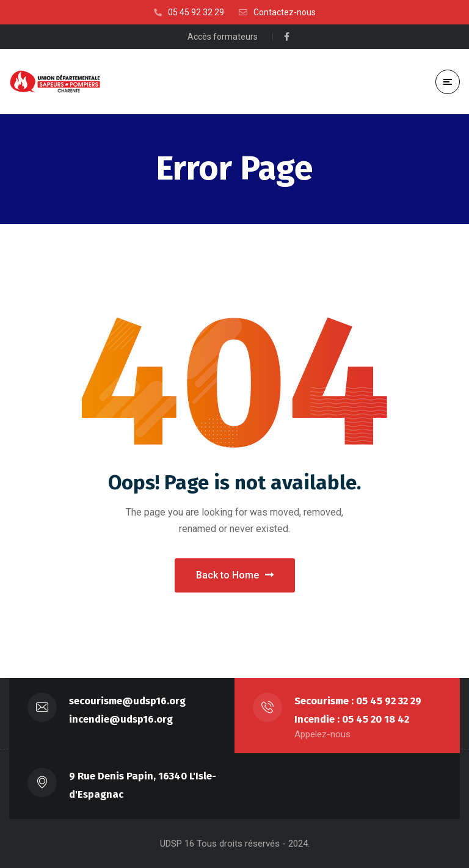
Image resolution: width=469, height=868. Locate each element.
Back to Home (235, 575)
